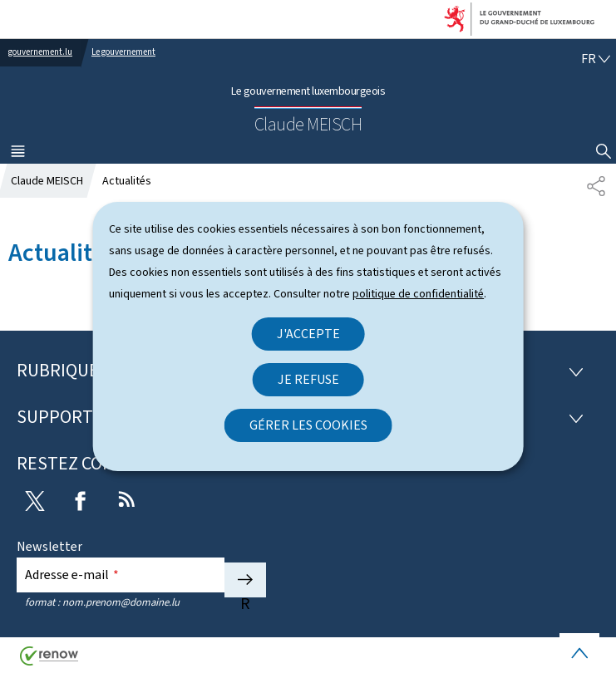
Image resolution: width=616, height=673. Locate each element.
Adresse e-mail (72, 575)
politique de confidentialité (418, 294)
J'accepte (308, 334)
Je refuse (308, 379)
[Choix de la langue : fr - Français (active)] (596, 59)
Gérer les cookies (308, 425)
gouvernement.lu (40, 52)
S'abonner (245, 580)
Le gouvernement (123, 52)
